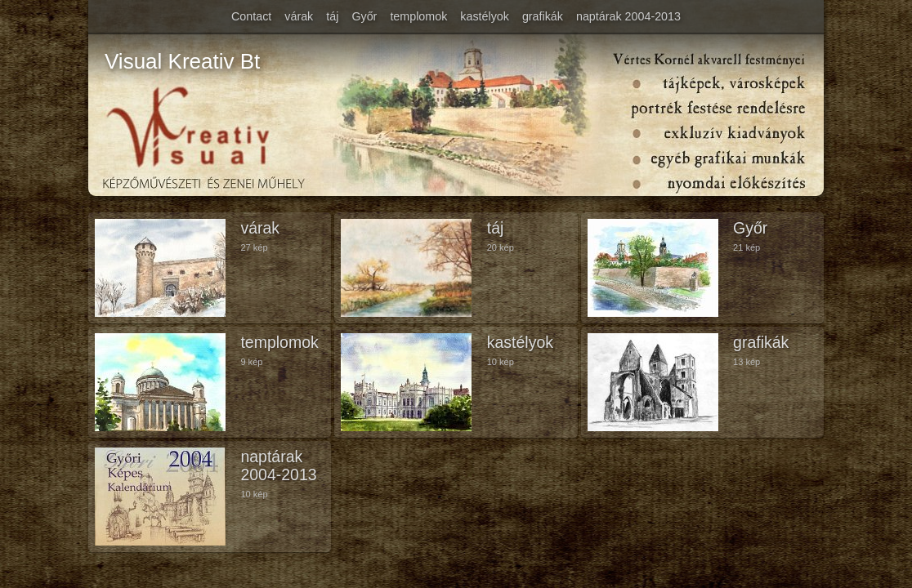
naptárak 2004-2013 (628, 16)
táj (332, 16)
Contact (251, 16)
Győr (364, 16)
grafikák (543, 16)
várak (299, 16)
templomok (418, 16)
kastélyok (485, 16)
